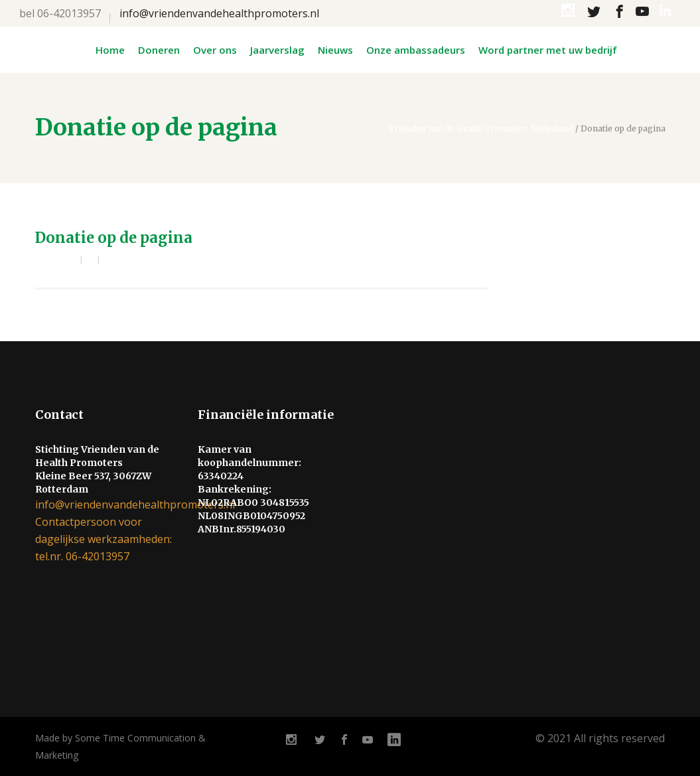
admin (61, 261)
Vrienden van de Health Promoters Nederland (481, 129)
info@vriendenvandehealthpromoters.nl (219, 13)
